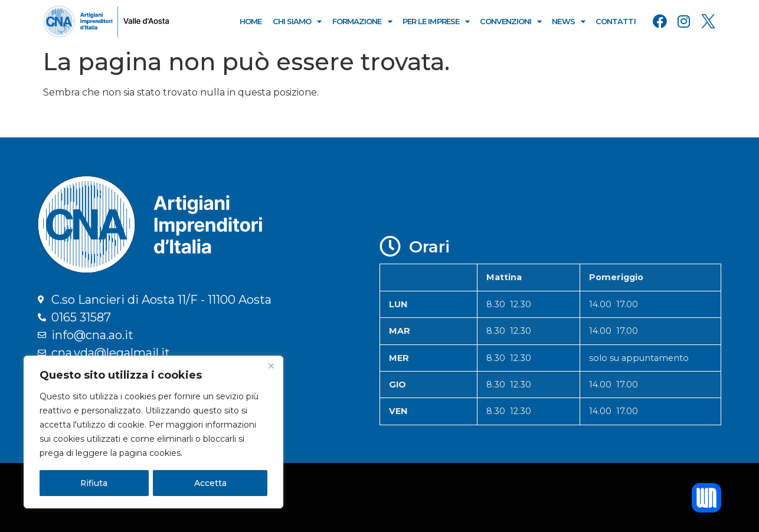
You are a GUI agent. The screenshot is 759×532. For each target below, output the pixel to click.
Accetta (210, 483)
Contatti (616, 21)
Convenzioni (511, 22)
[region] (153, 432)
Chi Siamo (297, 22)
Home (251, 21)
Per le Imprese (436, 22)
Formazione (362, 22)
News (568, 22)
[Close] (271, 366)
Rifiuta (94, 483)
